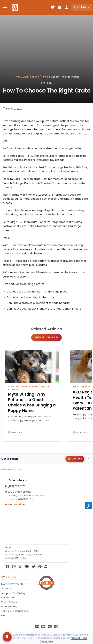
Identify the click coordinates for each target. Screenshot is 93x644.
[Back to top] (89, 459)
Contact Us (8, 598)
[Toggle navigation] (5, 7)
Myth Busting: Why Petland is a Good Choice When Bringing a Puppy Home (32, 402)
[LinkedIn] (46, 566)
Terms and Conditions (15, 611)
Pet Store (22, 387)
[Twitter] (33, 566)
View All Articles (46, 337)
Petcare (34, 387)
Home (17, 77)
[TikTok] (20, 566)
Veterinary (14, 389)
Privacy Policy (9, 607)
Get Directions (15, 505)
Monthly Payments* (13, 584)
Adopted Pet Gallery (13, 593)
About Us (7, 589)
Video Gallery (9, 602)
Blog (25, 77)
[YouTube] (27, 566)
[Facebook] (7, 566)
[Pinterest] (40, 566)
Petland (35, 77)
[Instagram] (14, 566)
